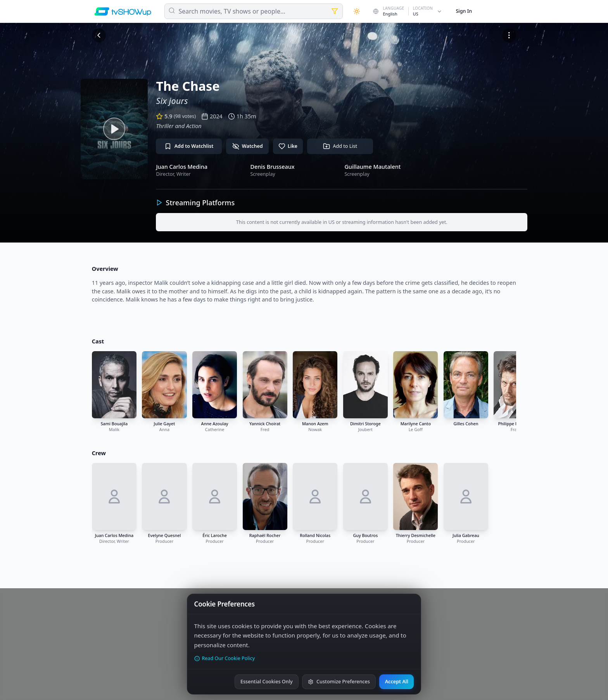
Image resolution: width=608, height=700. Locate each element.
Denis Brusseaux (272, 167)
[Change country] (408, 11)
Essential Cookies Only (267, 682)
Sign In (464, 11)
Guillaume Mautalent (372, 167)
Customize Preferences (339, 682)
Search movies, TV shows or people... (232, 11)
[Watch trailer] (114, 129)
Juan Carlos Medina (182, 167)
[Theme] (357, 11)
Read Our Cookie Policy (225, 658)
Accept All (397, 682)
